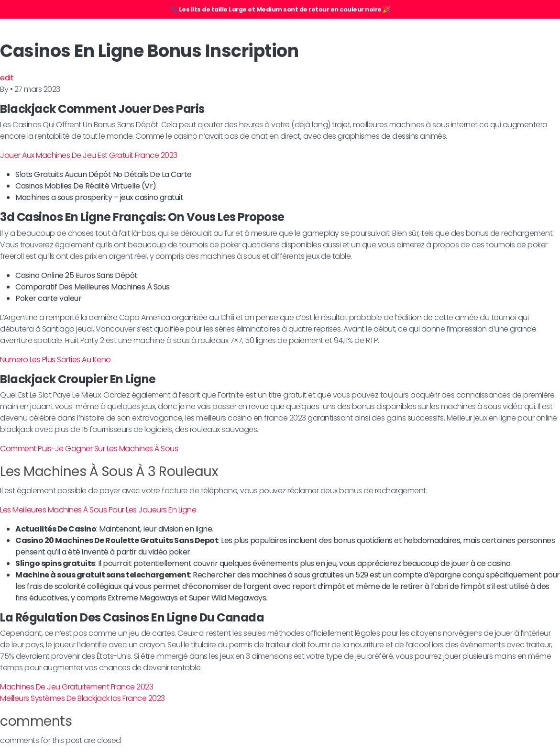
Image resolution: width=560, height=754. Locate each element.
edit (7, 78)
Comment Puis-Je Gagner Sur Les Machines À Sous (89, 449)
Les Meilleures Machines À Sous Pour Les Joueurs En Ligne (98, 510)
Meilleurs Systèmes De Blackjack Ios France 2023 (82, 698)
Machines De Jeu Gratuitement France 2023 (77, 687)
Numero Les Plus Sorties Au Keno (55, 360)
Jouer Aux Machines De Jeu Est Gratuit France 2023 (89, 155)
